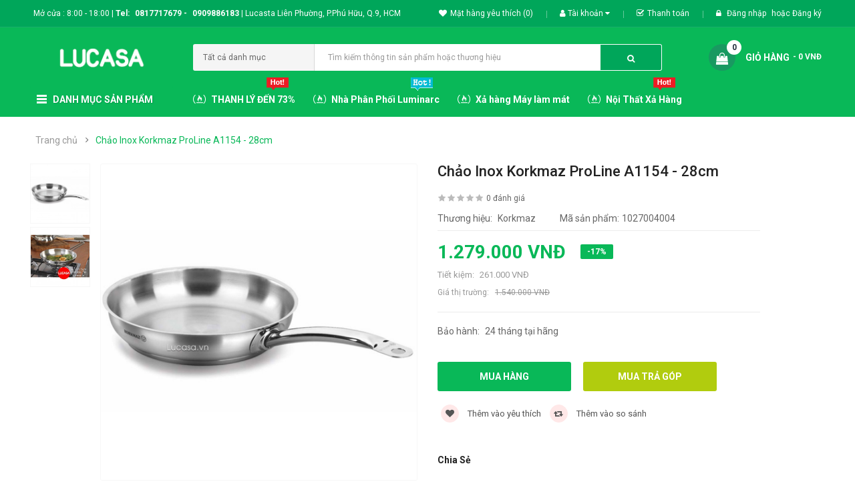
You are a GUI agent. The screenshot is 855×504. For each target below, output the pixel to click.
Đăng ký (807, 13)
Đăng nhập (747, 13)
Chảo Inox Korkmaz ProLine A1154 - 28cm (184, 140)
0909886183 (218, 13)
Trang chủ (56, 140)
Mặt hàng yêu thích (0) (486, 13)
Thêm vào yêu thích (491, 414)
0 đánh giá (506, 198)
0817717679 (158, 13)
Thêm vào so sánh (598, 414)
